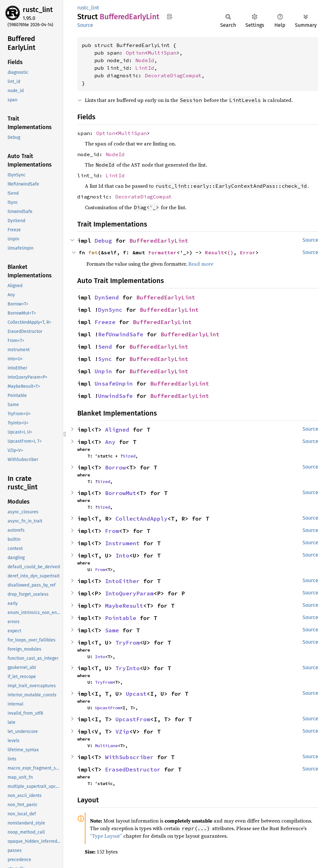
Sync (105, 359)
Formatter (162, 252)
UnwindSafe (115, 396)
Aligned (117, 430)
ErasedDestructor (133, 769)
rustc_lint (38, 10)
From (112, 531)
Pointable (121, 618)
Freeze (105, 322)
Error (248, 252)
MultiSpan (162, 53)
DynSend (107, 297)
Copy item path (170, 16)
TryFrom (128, 643)
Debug (103, 241)
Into (122, 555)
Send (105, 347)
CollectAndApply (141, 519)
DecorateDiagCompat (173, 75)
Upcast (136, 694)
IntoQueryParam (129, 593)
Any (110, 442)
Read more (201, 264)
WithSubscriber (129, 757)
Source (85, 25)
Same (112, 630)
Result (214, 252)
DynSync (110, 310)
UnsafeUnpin (114, 384)
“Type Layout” (106, 836)
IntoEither (122, 581)
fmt (93, 252)
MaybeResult (124, 606)
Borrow (115, 467)
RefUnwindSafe (121, 334)
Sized (129, 456)
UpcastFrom (108, 708)
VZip (122, 732)
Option (135, 53)
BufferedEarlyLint (159, 241)
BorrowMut (121, 493)
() (230, 252)
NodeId (145, 60)
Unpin (103, 371)
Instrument (122, 543)
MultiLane (106, 746)
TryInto (128, 668)
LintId (145, 68)
